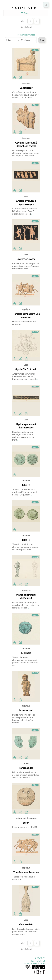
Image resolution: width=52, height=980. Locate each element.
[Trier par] (13, 40)
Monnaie (26, 653)
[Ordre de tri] (28, 40)
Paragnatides (26, 768)
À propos (40, 958)
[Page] (16, 21)
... (33, 97)
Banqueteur (26, 88)
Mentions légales (35, 963)
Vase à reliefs (26, 924)
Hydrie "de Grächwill (26, 369)
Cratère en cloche (26, 259)
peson (26, 823)
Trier (42, 40)
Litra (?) (26, 485)
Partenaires (38, 961)
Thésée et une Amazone (26, 872)
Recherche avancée (26, 35)
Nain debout (26, 710)
